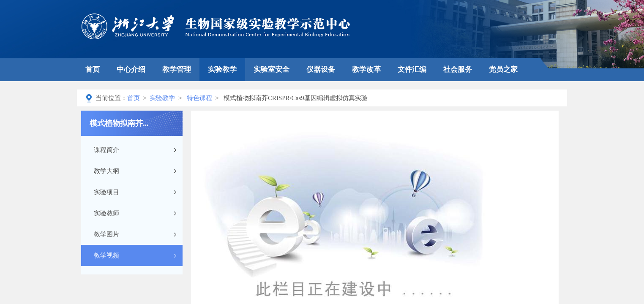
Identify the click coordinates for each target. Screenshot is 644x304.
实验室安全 (272, 69)
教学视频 (106, 255)
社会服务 (458, 69)
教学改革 (366, 69)
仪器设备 (321, 69)
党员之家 (503, 69)
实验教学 (222, 69)
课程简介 (106, 150)
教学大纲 (106, 171)
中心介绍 (131, 69)
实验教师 (106, 213)
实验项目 (106, 192)
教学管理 (177, 69)
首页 (93, 69)
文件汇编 (412, 69)
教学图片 (106, 234)
